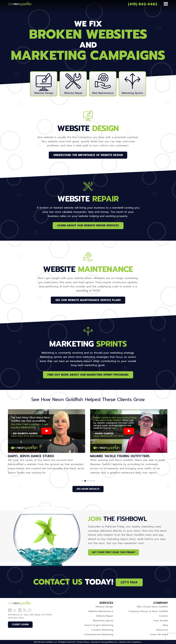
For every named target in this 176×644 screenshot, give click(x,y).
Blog (166, 625)
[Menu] (166, 4)
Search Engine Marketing (99, 625)
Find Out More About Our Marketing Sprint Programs (88, 375)
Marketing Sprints (103, 621)
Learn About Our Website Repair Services (88, 225)
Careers (164, 616)
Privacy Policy (83, 642)
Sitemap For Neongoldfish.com (104, 642)
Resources (162, 630)
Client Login (20, 624)
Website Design (104, 607)
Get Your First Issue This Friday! (114, 552)
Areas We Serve (159, 634)
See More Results (88, 489)
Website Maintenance (101, 611)
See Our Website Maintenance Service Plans (88, 300)
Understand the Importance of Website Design (88, 155)
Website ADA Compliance (130, 642)
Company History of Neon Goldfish (148, 611)
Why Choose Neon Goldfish (152, 607)
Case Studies (161, 621)
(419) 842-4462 (143, 4)
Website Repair (105, 616)
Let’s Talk (129, 582)
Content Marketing (102, 630)
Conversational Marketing (99, 634)
